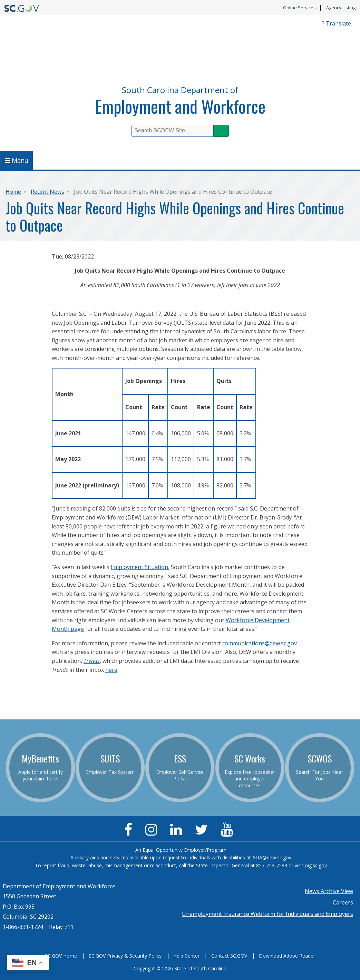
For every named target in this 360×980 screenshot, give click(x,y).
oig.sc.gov (316, 865)
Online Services (299, 8)
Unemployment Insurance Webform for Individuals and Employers (267, 914)
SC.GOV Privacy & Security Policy (125, 956)
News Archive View (329, 891)
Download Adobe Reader (287, 956)
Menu (17, 160)
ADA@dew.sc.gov (272, 857)
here (111, 670)
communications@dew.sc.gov (260, 643)
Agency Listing (341, 8)
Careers (343, 902)
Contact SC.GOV (229, 956)
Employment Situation (139, 567)
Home (13, 192)
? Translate (337, 23)
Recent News (47, 192)
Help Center (186, 956)
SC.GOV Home (61, 956)
